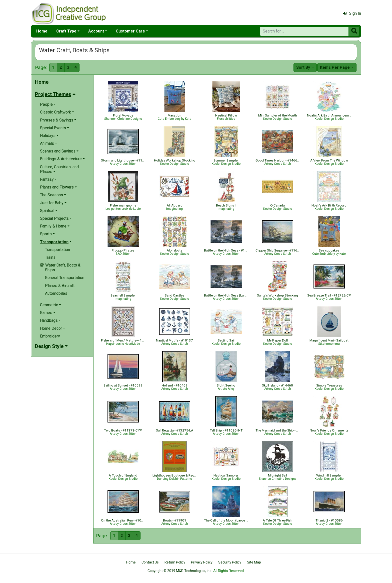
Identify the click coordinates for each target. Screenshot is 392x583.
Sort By (304, 67)
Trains (50, 257)
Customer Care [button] (130, 31)
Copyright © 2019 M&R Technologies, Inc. (180, 571)
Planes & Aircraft (60, 286)
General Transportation (65, 278)
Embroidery (50, 336)
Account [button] (96, 31)
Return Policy (175, 562)
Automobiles (56, 293)
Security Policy (230, 562)
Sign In (352, 13)
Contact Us (150, 562)
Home (42, 31)
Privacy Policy (202, 562)
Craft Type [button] (66, 31)
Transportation (57, 250)
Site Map (254, 562)
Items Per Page (335, 67)
